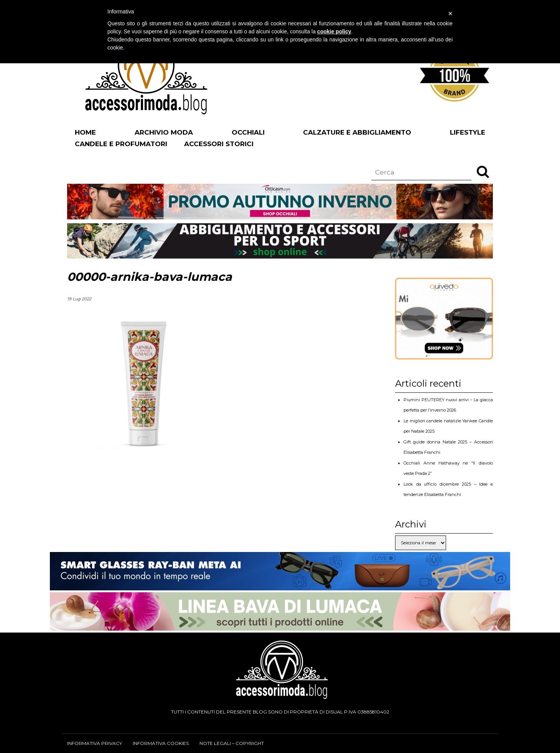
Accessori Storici (219, 144)
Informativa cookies (161, 743)
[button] (483, 171)
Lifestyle (468, 132)
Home (85, 132)
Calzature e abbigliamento (357, 132)
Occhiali (248, 132)
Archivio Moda (164, 132)
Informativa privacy (95, 743)
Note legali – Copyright (232, 743)
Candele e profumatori (121, 144)
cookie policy (334, 31)
